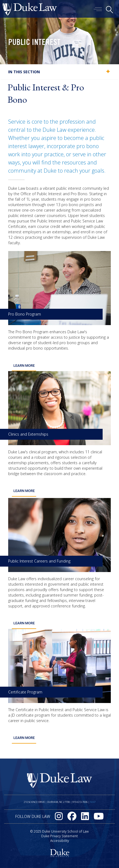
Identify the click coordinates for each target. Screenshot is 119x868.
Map (93, 802)
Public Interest (34, 43)
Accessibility (60, 841)
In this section (24, 72)
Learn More (24, 366)
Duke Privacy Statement (59, 836)
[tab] (59, 72)
